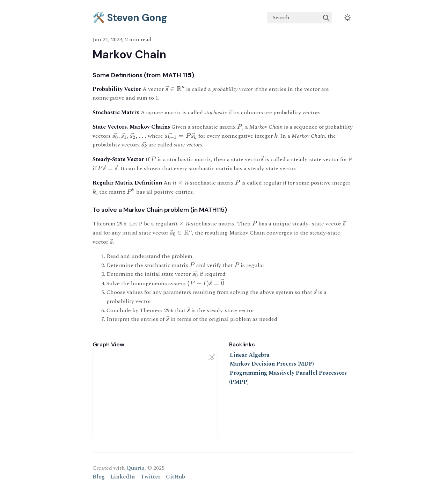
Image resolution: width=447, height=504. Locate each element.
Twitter (150, 477)
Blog (99, 477)
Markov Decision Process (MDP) (272, 364)
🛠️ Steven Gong (130, 18)
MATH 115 (177, 75)
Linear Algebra (250, 355)
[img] (326, 18)
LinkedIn (123, 477)
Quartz (135, 468)
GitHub (175, 477)
